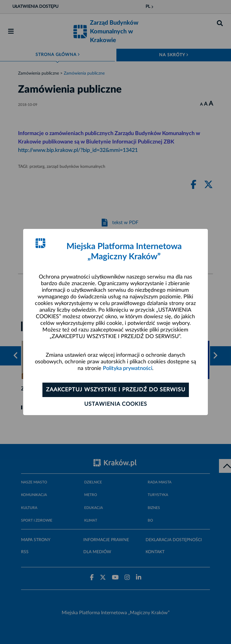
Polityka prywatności (128, 368)
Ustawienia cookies (116, 404)
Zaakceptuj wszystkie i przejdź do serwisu (116, 390)
